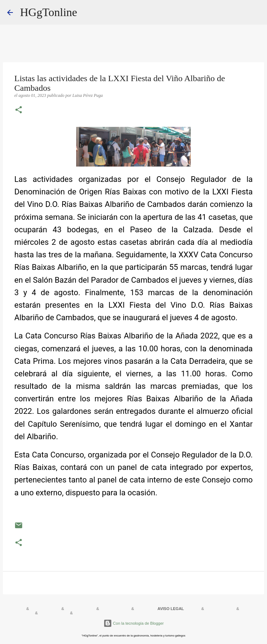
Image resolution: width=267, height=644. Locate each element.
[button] (19, 110)
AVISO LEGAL (171, 609)
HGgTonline (49, 12)
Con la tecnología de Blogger (134, 623)
